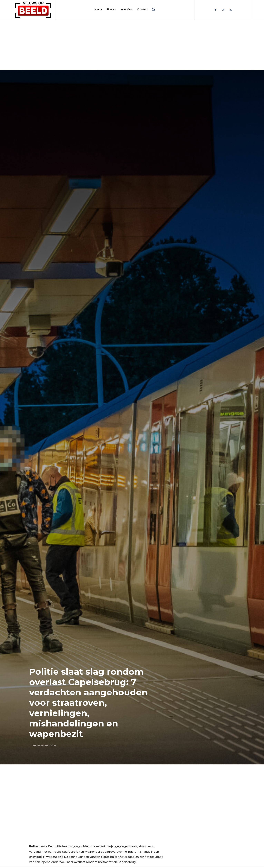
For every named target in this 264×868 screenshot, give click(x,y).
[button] (153, 9)
